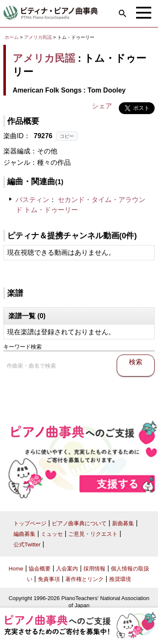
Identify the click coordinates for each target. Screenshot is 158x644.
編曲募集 (24, 534)
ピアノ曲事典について (79, 523)
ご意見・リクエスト (93, 534)
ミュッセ (52, 534)
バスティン (32, 200)
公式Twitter (27, 544)
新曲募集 (123, 523)
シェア (102, 106)
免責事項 (49, 579)
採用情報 (94, 569)
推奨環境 (120, 579)
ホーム (12, 37)
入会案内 (67, 569)
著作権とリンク (84, 579)
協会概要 (40, 569)
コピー (67, 136)
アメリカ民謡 (38, 37)
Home (16, 569)
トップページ (30, 523)
